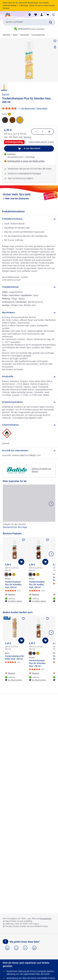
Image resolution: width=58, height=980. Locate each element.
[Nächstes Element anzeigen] (51, 554)
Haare (15, 35)
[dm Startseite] (8, 15)
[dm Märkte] (30, 15)
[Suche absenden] (50, 22)
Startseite (6, 35)
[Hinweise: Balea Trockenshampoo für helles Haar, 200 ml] (10, 673)
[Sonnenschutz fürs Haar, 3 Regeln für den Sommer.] (29, 507)
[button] (54, 15)
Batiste (6, 95)
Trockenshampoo (38, 35)
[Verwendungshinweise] (29, 402)
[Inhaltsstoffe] (29, 377)
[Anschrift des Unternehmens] (29, 451)
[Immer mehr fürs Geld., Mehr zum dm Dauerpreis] (29, 196)
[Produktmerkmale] (29, 287)
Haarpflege (24, 35)
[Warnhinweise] (29, 313)
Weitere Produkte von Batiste (28, 470)
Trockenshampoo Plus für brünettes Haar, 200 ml (13, 585)
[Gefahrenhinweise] (29, 425)
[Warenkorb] (48, 15)
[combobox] (29, 22)
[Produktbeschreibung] (29, 219)
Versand (27, 137)
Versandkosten (46, 919)
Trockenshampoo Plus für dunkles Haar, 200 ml (37, 585)
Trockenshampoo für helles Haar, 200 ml (14, 658)
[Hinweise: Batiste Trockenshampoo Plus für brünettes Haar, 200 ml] (10, 595)
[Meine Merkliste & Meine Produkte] (36, 15)
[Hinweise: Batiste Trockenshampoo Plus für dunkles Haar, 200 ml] (34, 595)
